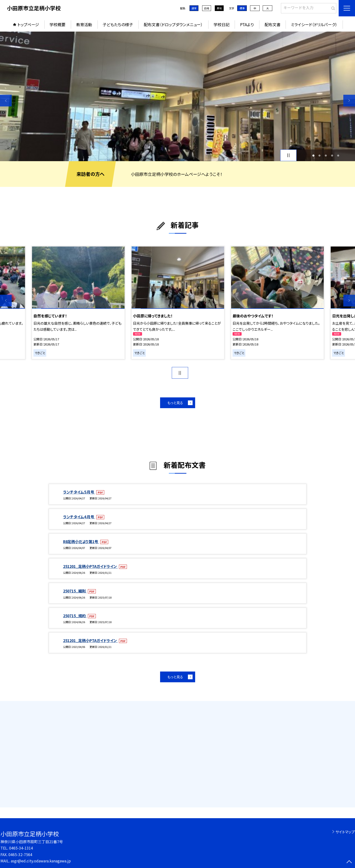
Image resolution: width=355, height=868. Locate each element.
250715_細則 (75, 591)
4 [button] (332, 155)
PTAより (247, 24)
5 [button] (338, 155)
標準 (242, 8)
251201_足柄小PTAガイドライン (90, 566)
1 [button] (313, 155)
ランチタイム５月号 (79, 492)
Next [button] (349, 101)
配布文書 (273, 24)
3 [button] (326, 155)
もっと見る (175, 403)
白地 (207, 8)
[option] (177, 96)
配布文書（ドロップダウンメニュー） (173, 24)
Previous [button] (6, 101)
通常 (194, 8)
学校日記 (222, 24)
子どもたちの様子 (118, 24)
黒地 (219, 8)
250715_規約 (75, 616)
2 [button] (320, 155)
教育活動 (84, 24)
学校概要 (57, 24)
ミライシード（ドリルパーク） (314, 24)
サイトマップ (345, 832)
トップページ (28, 24)
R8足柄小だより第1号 (81, 541)
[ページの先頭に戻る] (349, 862)
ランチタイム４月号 (79, 517)
